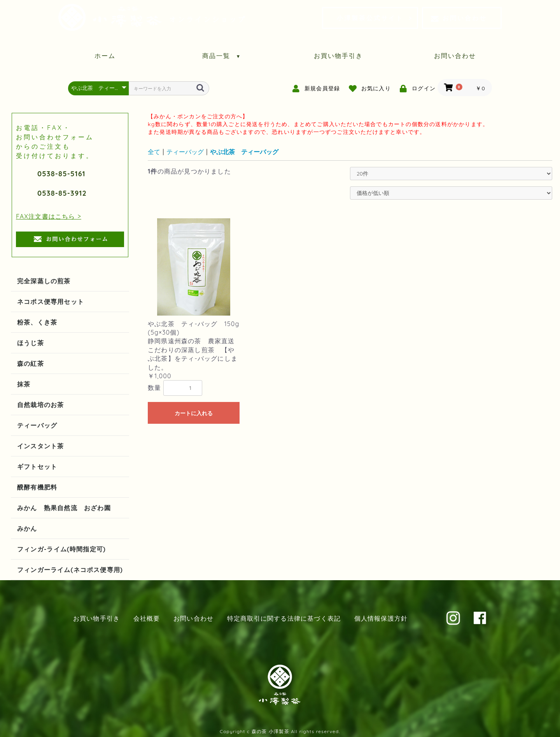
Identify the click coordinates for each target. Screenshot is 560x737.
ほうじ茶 (31, 343)
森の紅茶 (31, 363)
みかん (27, 528)
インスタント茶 (40, 446)
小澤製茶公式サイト (370, 18)
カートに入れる (194, 413)
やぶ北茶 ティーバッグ (244, 152)
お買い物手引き (338, 56)
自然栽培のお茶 (40, 405)
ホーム (105, 56)
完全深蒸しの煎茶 (44, 281)
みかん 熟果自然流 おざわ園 (64, 508)
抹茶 (24, 384)
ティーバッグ (37, 425)
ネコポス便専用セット (51, 302)
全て (154, 152)
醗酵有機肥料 (37, 487)
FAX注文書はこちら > (49, 216)
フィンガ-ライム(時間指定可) (61, 549)
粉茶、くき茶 (37, 322)
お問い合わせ (459, 18)
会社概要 (147, 618)
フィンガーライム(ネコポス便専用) (70, 570)
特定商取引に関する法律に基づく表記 (284, 618)
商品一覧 (222, 56)
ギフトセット (37, 467)
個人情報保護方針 (381, 618)
